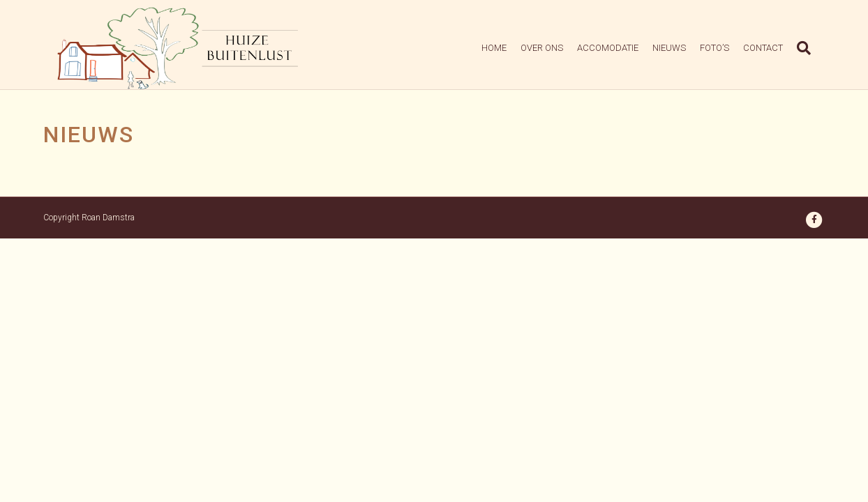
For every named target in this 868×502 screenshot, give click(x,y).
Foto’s (728, 49)
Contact (777, 49)
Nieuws (683, 49)
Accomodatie (622, 49)
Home (508, 49)
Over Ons (556, 49)
